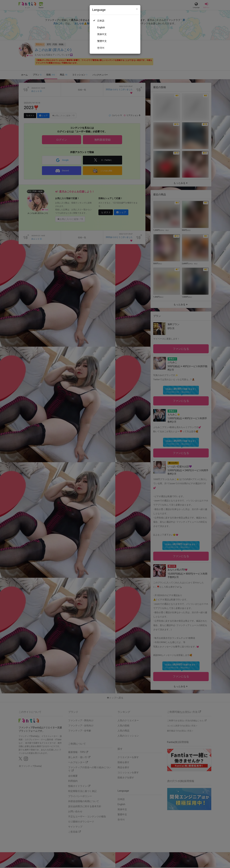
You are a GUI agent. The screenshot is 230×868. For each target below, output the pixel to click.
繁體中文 (102, 41)
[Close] (137, 9)
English (101, 27)
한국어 (101, 48)
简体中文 (102, 34)
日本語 (101, 21)
